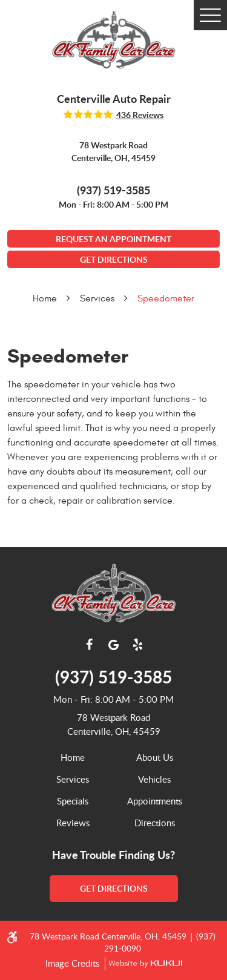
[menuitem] (73, 757)
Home (45, 298)
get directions (114, 888)
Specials (73, 801)
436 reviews (140, 115)
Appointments (155, 801)
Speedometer (166, 298)
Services (97, 298)
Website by (143, 964)
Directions (155, 823)
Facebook (90, 645)
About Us (155, 757)
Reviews (73, 823)
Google (114, 645)
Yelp (138, 645)
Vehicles (154, 779)
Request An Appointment (113, 239)
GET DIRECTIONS (114, 259)
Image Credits (74, 963)
